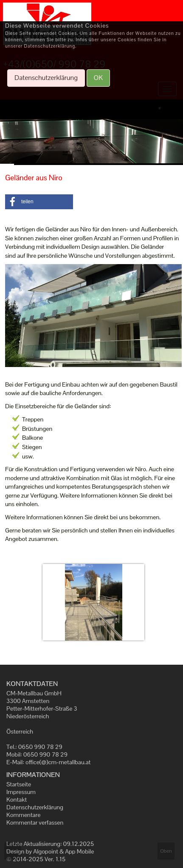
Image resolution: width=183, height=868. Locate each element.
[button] (39, 202)
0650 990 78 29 (40, 747)
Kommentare (23, 815)
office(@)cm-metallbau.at (58, 762)
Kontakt (17, 800)
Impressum (21, 792)
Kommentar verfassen (35, 822)
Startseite (19, 784)
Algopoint (46, 851)
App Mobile (79, 851)
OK (99, 78)
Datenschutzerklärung (35, 807)
